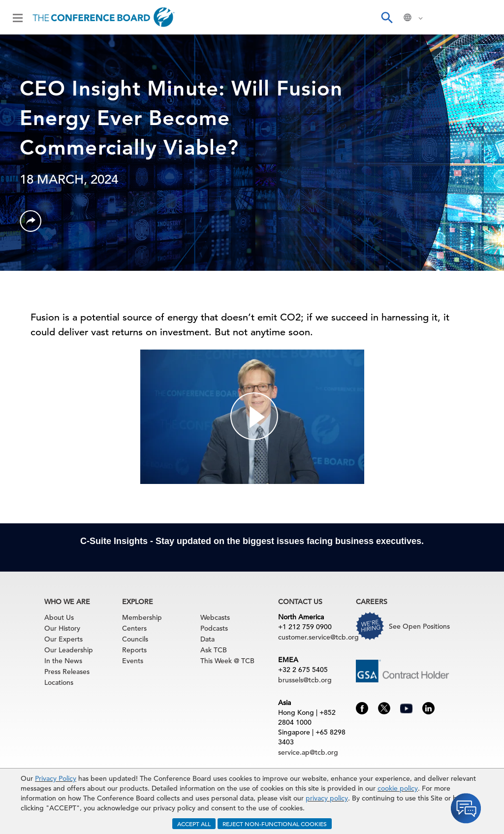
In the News (63, 661)
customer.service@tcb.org (318, 637)
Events (133, 661)
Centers (134, 628)
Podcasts (214, 628)
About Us (59, 617)
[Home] (104, 17)
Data (207, 639)
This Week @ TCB (227, 661)
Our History (62, 628)
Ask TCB (214, 650)
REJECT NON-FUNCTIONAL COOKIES (275, 824)
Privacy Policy (56, 778)
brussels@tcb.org (305, 680)
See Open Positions (419, 626)
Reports (134, 650)
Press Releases (67, 672)
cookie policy (398, 788)
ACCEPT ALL (194, 824)
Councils (135, 639)
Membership (142, 617)
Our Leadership (69, 650)
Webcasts (215, 617)
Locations (59, 682)
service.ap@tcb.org (308, 752)
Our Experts (63, 639)
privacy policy (327, 798)
